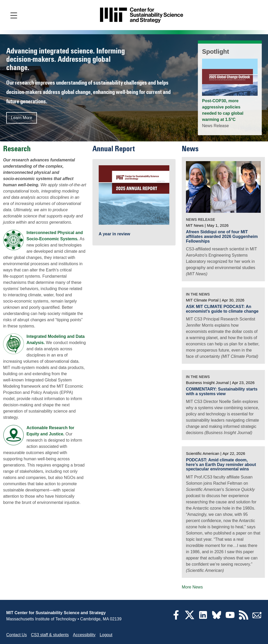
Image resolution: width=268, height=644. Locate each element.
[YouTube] (230, 618)
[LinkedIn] (203, 618)
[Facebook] (176, 618)
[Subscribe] (257, 618)
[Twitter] (190, 618)
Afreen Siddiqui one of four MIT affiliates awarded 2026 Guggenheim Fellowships (222, 236)
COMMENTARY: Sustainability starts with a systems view (222, 391)
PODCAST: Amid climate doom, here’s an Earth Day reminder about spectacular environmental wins (221, 464)
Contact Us (16, 635)
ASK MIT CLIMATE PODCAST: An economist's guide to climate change (222, 309)
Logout (106, 635)
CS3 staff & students (50, 635)
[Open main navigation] (14, 15)
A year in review (114, 234)
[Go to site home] (142, 15)
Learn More (22, 118)
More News (192, 587)
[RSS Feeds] (244, 618)
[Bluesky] (217, 618)
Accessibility (84, 635)
